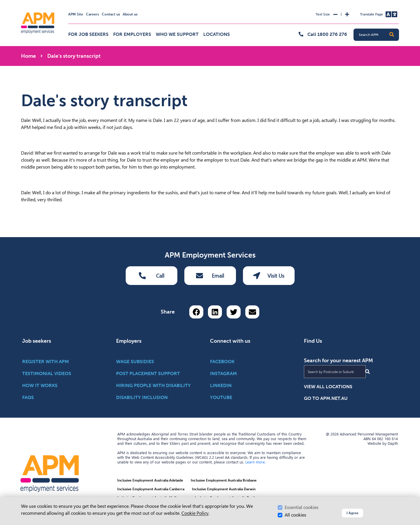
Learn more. (256, 462)
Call (152, 276)
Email (210, 276)
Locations (217, 34)
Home (28, 56)
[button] (392, 35)
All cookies (295, 515)
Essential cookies (302, 507)
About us (130, 14)
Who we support (177, 34)
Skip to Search (20, 2)
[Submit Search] (367, 372)
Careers (92, 14)
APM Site (76, 14)
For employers (132, 34)
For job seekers (88, 34)
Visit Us (269, 276)
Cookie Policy (195, 513)
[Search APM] (379, 35)
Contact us (111, 14)
